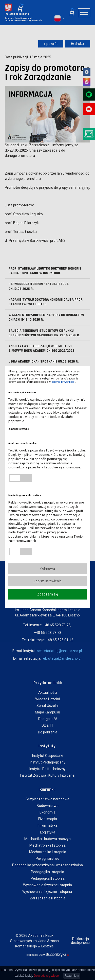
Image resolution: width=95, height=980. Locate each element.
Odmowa (48, 569)
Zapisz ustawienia (48, 581)
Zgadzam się (48, 594)
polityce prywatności (63, 382)
